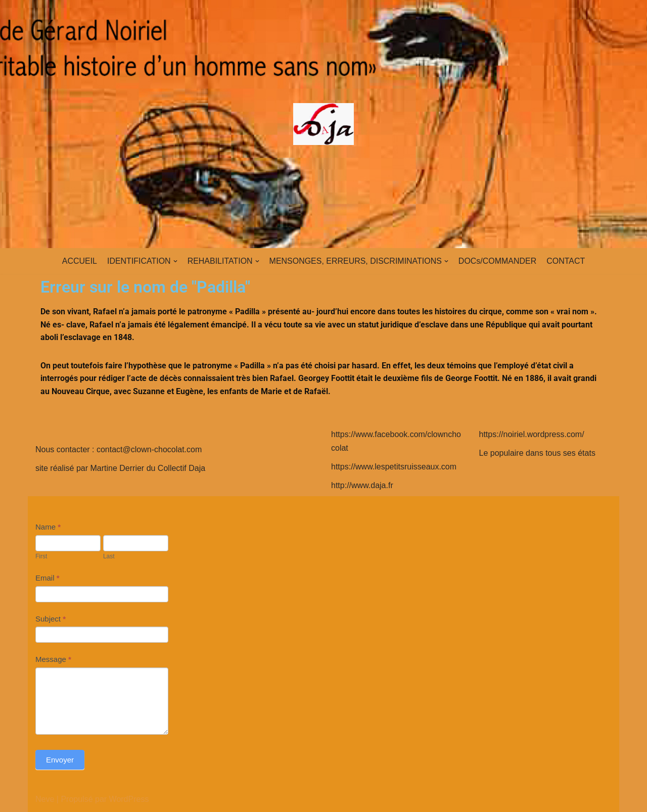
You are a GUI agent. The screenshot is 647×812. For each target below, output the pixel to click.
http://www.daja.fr (362, 485)
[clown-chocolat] (323, 124)
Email (48, 578)
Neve (45, 799)
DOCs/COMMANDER (498, 261)
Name (48, 527)
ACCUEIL (79, 261)
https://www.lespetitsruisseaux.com (394, 467)
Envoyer (60, 760)
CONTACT (566, 261)
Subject (51, 619)
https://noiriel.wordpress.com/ (532, 434)
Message (53, 659)
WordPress (129, 799)
